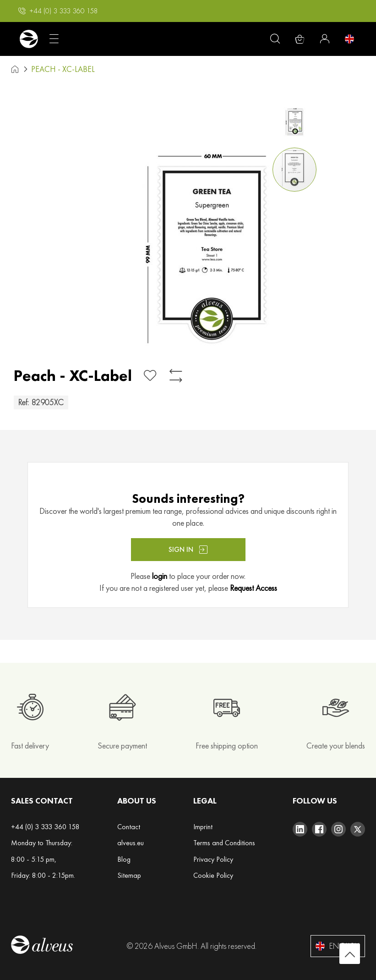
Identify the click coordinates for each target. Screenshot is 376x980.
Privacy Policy (213, 859)
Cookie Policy (213, 875)
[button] (58, 11)
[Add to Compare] (176, 376)
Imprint (203, 827)
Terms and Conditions (224, 843)
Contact (129, 827)
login (160, 576)
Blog (124, 859)
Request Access (253, 588)
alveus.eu (131, 843)
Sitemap (129, 875)
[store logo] (29, 39)
